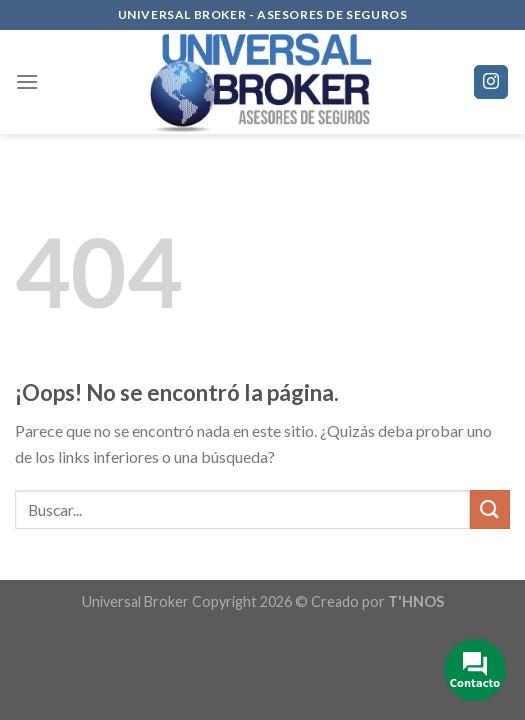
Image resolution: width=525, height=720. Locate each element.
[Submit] (490, 509)
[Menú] (27, 81)
